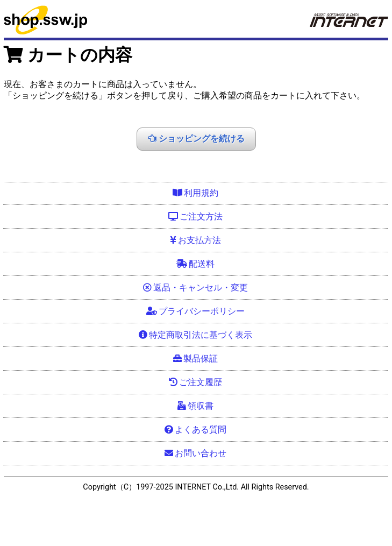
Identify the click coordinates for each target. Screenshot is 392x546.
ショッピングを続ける (196, 138)
